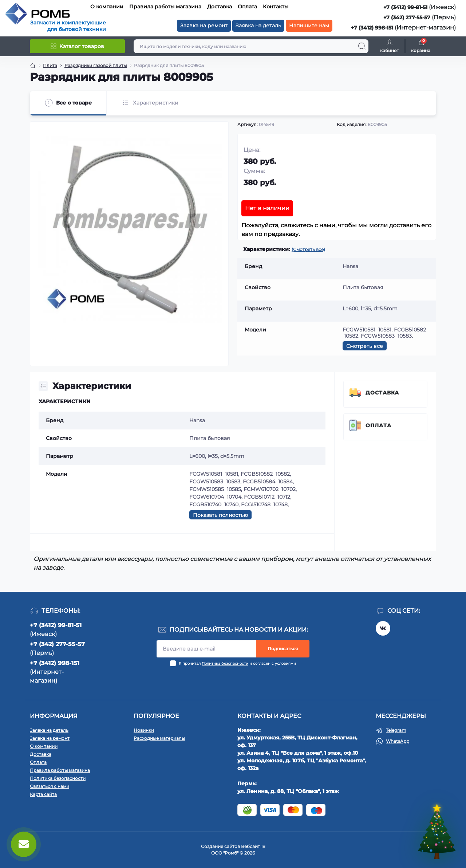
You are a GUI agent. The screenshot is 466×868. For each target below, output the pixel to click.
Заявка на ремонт (204, 25)
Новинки (144, 730)
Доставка (220, 7)
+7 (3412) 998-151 (372, 28)
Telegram (396, 730)
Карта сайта (43, 794)
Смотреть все (365, 346)
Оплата (247, 7)
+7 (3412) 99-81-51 (405, 7)
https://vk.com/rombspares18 (383, 628)
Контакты (276, 7)
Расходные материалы (159, 738)
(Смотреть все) (308, 249)
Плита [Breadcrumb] (50, 65)
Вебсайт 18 (253, 846)
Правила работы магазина (165, 7)
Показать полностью (220, 515)
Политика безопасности (225, 663)
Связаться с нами (50, 786)
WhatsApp (398, 741)
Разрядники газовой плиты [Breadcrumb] (96, 65)
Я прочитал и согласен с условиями (237, 663)
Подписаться (283, 649)
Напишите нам (309, 25)
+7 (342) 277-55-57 (407, 17)
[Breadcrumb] (33, 66)
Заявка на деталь (258, 25)
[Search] (362, 46)
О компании (107, 7)
